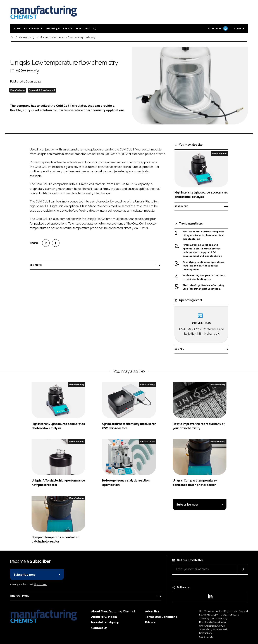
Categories (32, 29)
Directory (83, 29)
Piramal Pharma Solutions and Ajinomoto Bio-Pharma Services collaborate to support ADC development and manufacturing (202, 251)
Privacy (150, 622)
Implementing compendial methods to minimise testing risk (204, 277)
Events (68, 29)
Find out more (20, 596)
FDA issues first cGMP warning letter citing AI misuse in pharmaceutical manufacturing (204, 235)
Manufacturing (18, 90)
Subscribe (218, 29)
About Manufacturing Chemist (113, 611)
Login (238, 29)
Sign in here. (40, 584)
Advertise (152, 611)
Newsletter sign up (105, 622)
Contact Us (99, 628)
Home (17, 29)
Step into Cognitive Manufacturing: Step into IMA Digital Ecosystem (204, 287)
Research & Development (42, 90)
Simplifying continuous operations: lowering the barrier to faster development (204, 266)
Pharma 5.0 (53, 29)
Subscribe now (187, 505)
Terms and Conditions (161, 617)
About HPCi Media (104, 617)
